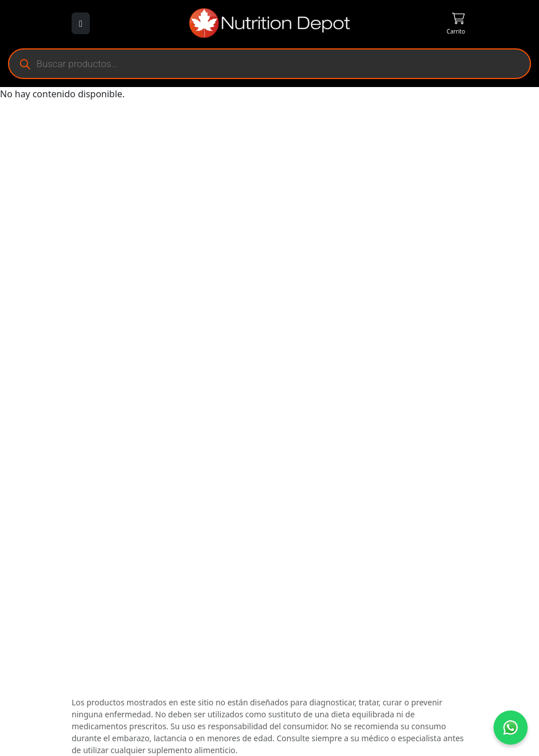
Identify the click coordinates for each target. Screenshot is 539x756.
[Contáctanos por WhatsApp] (511, 728)
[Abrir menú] (81, 23)
